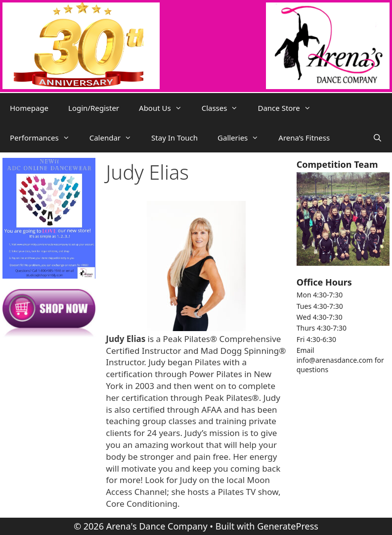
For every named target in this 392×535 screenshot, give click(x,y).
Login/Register (94, 108)
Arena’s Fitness (304, 138)
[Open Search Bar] (377, 138)
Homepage (29, 108)
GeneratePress (288, 526)
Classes (225, 108)
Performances (45, 138)
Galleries (243, 138)
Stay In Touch (174, 138)
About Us (165, 108)
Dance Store (289, 108)
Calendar (115, 138)
